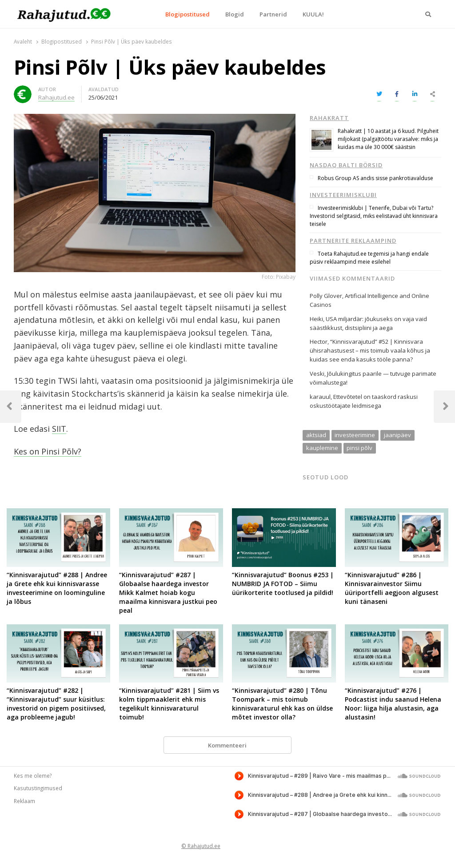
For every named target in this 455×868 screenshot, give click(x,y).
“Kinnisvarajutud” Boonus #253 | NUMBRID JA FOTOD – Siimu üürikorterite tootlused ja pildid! (283, 584)
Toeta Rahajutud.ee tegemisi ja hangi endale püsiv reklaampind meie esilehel (369, 258)
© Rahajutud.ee (201, 846)
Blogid (235, 14)
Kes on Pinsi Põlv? (48, 451)
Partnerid (273, 14)
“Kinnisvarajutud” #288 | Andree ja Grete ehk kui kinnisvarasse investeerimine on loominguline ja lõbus (57, 588)
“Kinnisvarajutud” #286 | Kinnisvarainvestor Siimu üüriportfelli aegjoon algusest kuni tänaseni (392, 588)
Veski (317, 374)
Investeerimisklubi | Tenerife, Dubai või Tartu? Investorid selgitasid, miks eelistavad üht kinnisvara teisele (374, 216)
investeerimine (355, 435)
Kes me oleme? (33, 776)
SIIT (59, 429)
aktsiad (316, 435)
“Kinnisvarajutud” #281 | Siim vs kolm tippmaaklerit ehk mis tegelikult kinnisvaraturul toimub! (169, 704)
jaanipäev (397, 435)
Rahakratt (329, 118)
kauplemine (322, 448)
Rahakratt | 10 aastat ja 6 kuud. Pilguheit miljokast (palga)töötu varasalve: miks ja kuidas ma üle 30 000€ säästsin (388, 139)
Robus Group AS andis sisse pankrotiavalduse (375, 178)
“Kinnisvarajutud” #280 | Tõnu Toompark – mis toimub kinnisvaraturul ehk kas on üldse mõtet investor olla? (282, 704)
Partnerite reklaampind (353, 241)
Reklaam (24, 801)
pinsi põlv (359, 448)
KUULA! (313, 14)
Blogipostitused (188, 14)
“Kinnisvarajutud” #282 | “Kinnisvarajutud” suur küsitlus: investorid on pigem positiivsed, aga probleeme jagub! (56, 704)
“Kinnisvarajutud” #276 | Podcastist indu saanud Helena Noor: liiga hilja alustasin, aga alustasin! (393, 704)
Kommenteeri (227, 745)
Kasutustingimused (38, 788)
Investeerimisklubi (343, 195)
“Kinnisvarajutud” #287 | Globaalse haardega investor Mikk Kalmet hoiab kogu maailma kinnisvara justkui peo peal (168, 593)
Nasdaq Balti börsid (346, 165)
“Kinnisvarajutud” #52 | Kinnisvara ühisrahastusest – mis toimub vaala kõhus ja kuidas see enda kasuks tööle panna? (370, 350)
